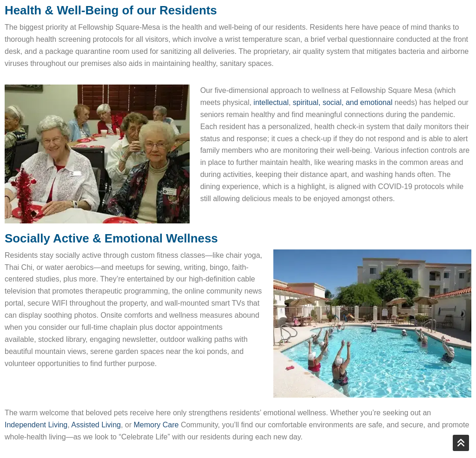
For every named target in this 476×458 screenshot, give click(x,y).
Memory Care (156, 425)
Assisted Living (96, 425)
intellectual (271, 102)
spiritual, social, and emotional (343, 102)
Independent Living (36, 425)
